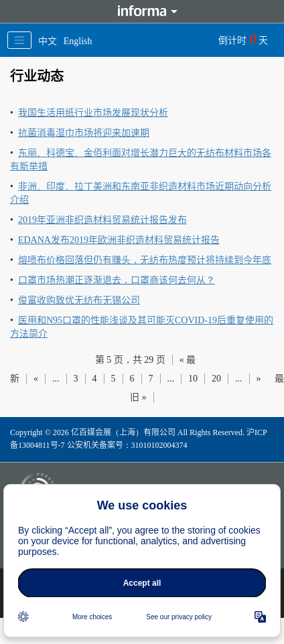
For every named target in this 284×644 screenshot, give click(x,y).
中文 (48, 41)
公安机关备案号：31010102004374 (127, 445)
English (78, 41)
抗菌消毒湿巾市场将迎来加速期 (84, 133)
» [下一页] (259, 379)
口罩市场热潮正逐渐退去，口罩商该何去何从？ (117, 280)
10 (193, 379)
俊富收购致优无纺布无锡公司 (79, 300)
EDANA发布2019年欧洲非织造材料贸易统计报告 (119, 240)
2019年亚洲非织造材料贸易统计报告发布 (102, 220)
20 (216, 379)
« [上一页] (36, 379)
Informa (142, 11)
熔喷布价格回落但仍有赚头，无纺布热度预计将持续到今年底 (145, 260)
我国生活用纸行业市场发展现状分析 (93, 113)
